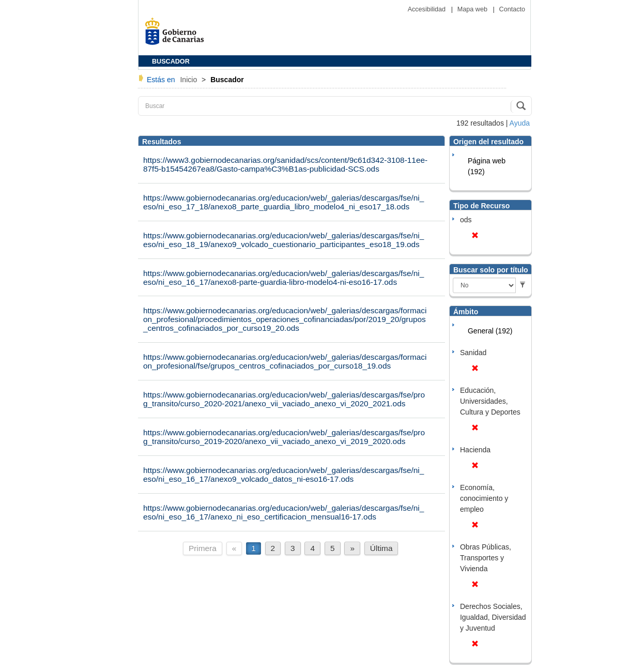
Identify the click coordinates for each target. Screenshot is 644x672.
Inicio (189, 80)
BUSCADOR (171, 62)
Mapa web (473, 9)
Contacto (512, 9)
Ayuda (520, 123)
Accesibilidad (428, 9)
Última (381, 548)
